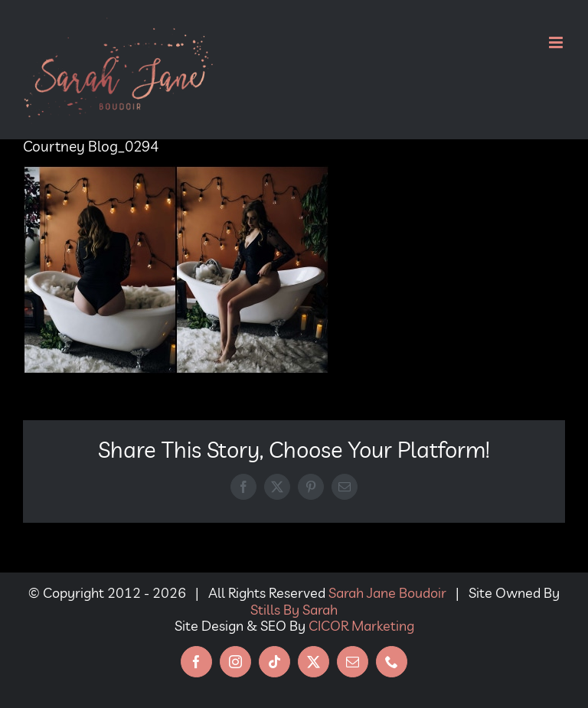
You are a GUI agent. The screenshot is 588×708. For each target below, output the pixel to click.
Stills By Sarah (294, 610)
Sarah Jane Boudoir (387, 593)
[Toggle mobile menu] (557, 42)
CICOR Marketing (361, 626)
